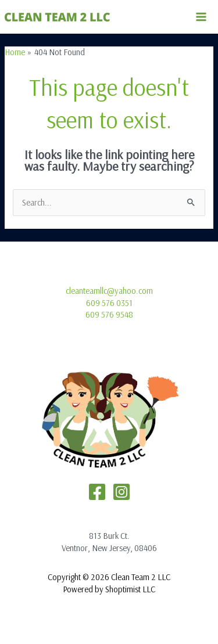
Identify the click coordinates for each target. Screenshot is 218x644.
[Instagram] (121, 492)
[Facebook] (97, 492)
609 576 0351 (109, 303)
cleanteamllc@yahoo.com (109, 291)
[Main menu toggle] (201, 17)
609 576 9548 (109, 314)
